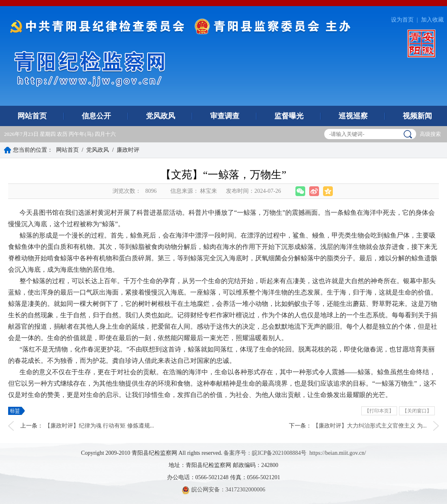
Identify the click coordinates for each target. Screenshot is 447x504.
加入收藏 (432, 20)
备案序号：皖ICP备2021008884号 (265, 453)
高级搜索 (430, 134)
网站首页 (32, 116)
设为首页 (402, 20)
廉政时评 (128, 150)
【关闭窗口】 (417, 411)
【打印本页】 (379, 411)
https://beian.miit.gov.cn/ (337, 453)
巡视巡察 (353, 116)
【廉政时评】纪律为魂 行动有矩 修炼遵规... (100, 426)
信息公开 (96, 116)
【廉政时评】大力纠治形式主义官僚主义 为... (370, 426)
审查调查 (225, 116)
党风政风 (161, 116)
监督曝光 (289, 116)
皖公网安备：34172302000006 (223, 490)
